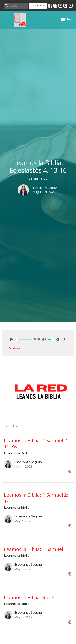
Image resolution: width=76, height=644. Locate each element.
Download (16, 348)
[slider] (24, 340)
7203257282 (38, 5)
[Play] (11, 339)
